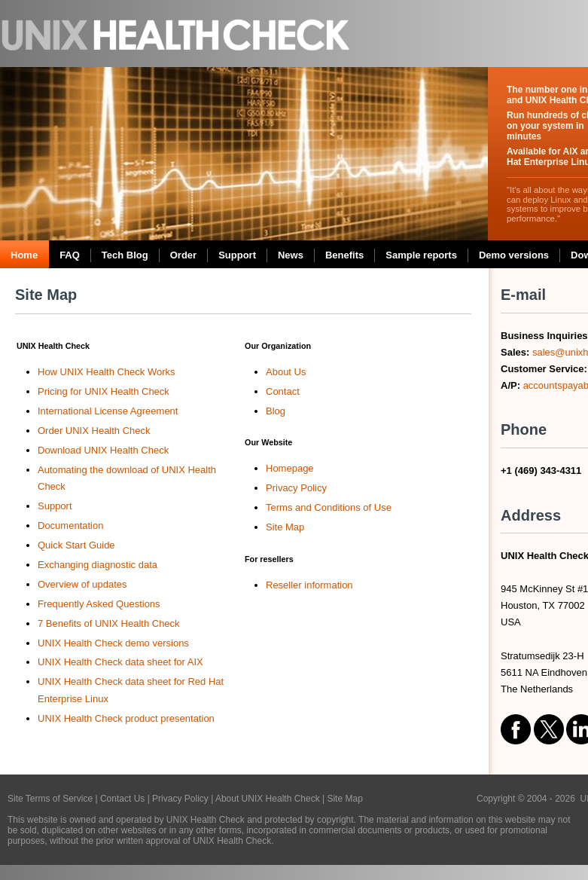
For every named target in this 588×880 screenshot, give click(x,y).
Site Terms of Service (50, 799)
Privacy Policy (296, 488)
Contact (283, 391)
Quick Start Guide (76, 545)
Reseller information (309, 585)
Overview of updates (82, 584)
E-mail (523, 295)
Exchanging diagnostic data (97, 565)
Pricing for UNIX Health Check (104, 391)
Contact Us (122, 799)
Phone (524, 429)
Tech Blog (125, 255)
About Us (286, 372)
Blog (276, 411)
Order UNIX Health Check (94, 431)
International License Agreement (108, 411)
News (291, 255)
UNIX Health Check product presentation (126, 718)
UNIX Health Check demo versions (113, 643)
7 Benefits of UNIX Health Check (109, 623)
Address (531, 515)
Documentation (70, 526)
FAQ (70, 255)
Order (183, 255)
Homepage (290, 468)
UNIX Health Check (177, 34)
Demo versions (514, 255)
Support (237, 255)
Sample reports (421, 255)
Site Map (46, 295)
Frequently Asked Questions (99, 604)
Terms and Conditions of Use (329, 507)
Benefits (344, 255)
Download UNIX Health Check (103, 450)
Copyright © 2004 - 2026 (529, 799)
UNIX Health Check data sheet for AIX (120, 662)
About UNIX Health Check (268, 799)
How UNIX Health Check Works (107, 372)
